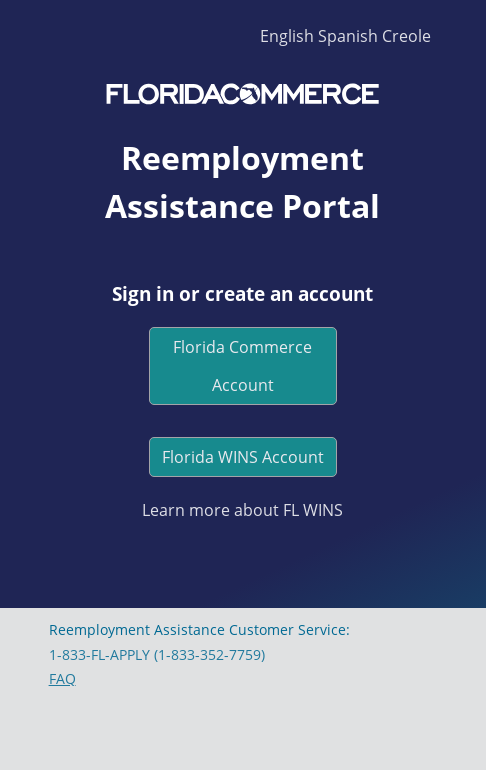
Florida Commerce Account (242, 366)
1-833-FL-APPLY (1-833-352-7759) (157, 654)
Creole (406, 36)
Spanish (348, 36)
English (287, 36)
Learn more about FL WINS (242, 510)
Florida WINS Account (243, 457)
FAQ (62, 678)
